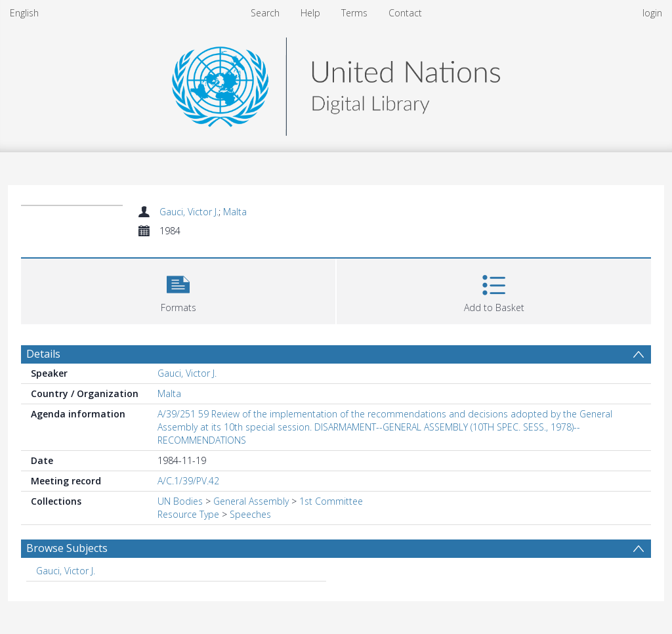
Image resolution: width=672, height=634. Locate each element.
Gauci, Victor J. (189, 212)
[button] (178, 290)
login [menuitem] (652, 13)
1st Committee (331, 501)
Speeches (250, 514)
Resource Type (188, 514)
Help (310, 13)
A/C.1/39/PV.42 (188, 481)
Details (43, 354)
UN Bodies (180, 501)
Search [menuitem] (265, 13)
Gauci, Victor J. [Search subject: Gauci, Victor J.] (66, 571)
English (24, 13)
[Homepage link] (336, 83)
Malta (235, 212)
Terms (354, 13)
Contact (405, 13)
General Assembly (251, 501)
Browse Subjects (67, 548)
